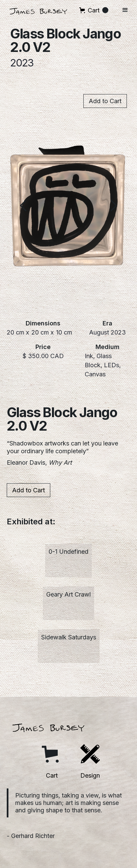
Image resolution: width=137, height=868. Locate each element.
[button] (94, 10)
